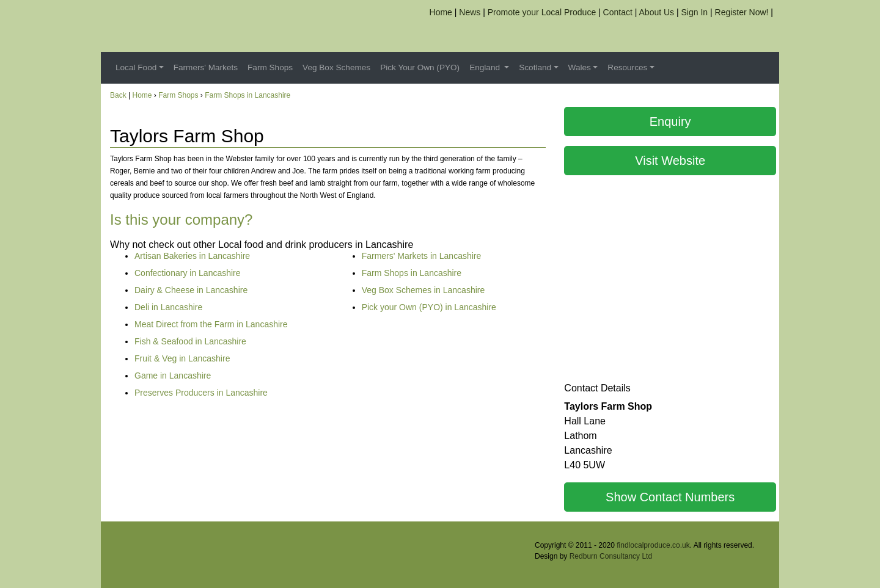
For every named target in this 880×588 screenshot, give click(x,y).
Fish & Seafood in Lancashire (190, 341)
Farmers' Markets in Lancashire (422, 256)
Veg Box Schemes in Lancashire (424, 290)
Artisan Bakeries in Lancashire (192, 256)
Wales (580, 67)
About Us (657, 12)
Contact (618, 12)
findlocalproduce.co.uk (653, 545)
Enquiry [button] (670, 122)
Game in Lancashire (173, 376)
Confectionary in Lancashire (188, 273)
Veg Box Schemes (336, 67)
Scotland (535, 67)
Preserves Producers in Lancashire (201, 393)
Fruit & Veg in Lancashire (182, 358)
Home (441, 12)
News (470, 12)
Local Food (136, 67)
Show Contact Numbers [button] (670, 497)
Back (118, 95)
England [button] (486, 67)
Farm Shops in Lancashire (248, 95)
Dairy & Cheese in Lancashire (191, 290)
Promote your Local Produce (542, 12)
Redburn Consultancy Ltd (611, 556)
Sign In (695, 12)
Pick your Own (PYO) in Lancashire (429, 307)
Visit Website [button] (670, 161)
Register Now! (742, 12)
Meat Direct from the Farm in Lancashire (211, 324)
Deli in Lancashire (168, 307)
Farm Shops (270, 67)
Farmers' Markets (206, 67)
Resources (627, 67)
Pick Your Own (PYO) (420, 67)
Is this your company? (181, 220)
